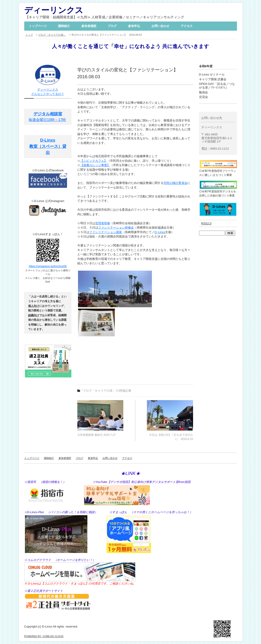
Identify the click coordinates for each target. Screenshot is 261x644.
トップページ (38, 26)
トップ (29, 35)
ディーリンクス (54, 10)
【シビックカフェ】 (94, 161)
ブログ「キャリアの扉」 (52, 35)
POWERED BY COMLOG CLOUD (44, 636)
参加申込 (134, 26)
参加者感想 (89, 26)
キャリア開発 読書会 (213, 79)
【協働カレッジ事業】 (95, 165)
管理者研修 (103, 223)
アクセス (187, 26)
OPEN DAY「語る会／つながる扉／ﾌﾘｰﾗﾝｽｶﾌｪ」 (217, 86)
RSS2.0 (206, 223)
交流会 (203, 97)
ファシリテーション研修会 (116, 228)
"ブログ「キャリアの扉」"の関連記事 (106, 391)
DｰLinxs (160, 232)
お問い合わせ (160, 26)
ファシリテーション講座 (106, 232)
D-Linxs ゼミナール (212, 74)
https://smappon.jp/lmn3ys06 (48, 266)
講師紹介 (64, 26)
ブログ (112, 26)
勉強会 (203, 92)
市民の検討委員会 (175, 183)
